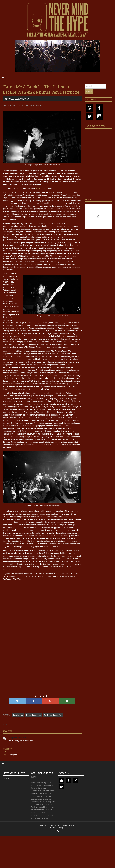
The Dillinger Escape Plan (53, 715)
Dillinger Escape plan (33, 715)
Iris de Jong (40, 188)
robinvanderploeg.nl (58, 828)
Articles (9, 99)
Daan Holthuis (18, 715)
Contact (6, 779)
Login (5, 755)
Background (22, 99)
